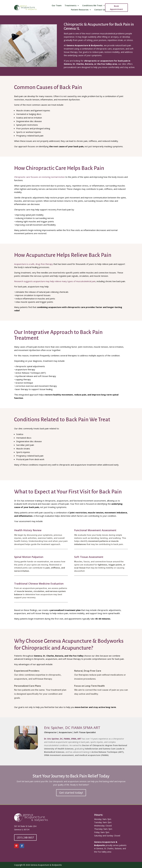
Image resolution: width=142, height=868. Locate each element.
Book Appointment (116, 8)
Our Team (57, 6)
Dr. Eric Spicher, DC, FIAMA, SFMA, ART (63, 739)
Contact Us (100, 10)
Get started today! (71, 793)
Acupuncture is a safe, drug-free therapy (33, 264)
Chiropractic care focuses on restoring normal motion (39, 177)
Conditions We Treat (92, 6)
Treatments (71, 6)
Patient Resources (80, 10)
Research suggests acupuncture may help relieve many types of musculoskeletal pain (55, 281)
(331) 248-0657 (25, 837)
